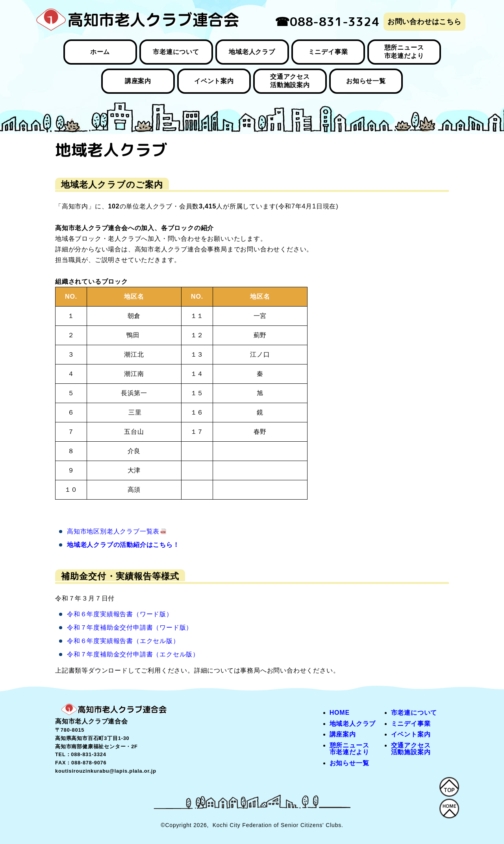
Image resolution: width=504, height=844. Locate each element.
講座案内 (138, 81)
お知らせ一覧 (366, 81)
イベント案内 (214, 81)
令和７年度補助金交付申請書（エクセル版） (133, 654)
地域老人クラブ (252, 52)
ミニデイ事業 (328, 52)
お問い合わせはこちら (424, 22)
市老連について (176, 52)
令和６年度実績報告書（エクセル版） (123, 641)
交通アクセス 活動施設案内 (290, 81)
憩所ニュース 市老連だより (404, 52)
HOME (340, 713)
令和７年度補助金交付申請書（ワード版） (130, 627)
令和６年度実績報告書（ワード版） (120, 614)
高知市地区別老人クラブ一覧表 (113, 531)
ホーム (100, 52)
